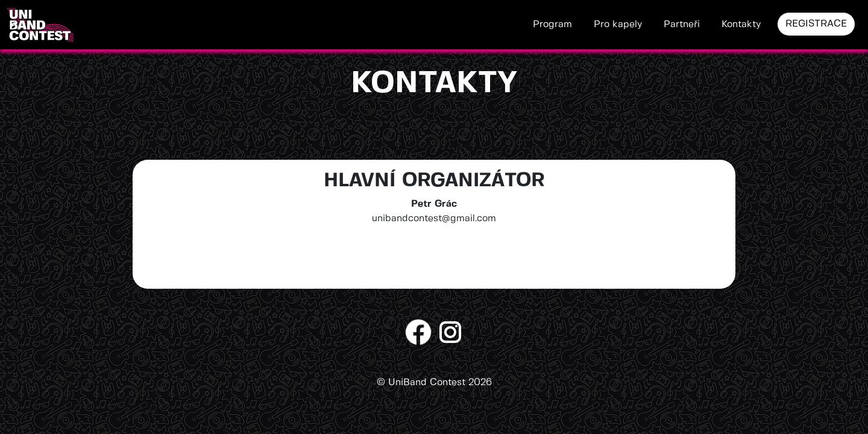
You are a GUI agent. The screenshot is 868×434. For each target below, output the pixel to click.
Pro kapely (618, 24)
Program (552, 24)
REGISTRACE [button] (816, 24)
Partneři (682, 24)
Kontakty (741, 24)
